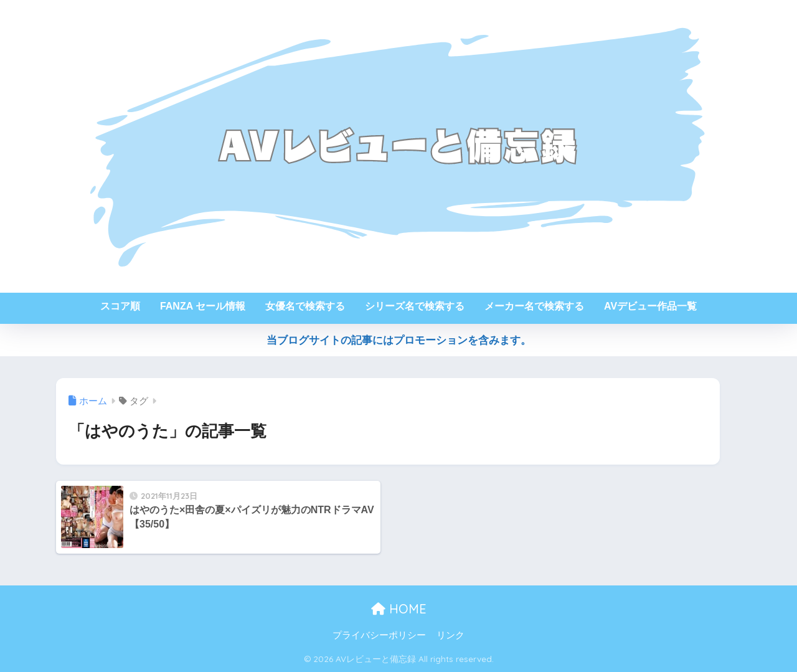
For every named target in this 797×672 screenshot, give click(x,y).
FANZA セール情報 (203, 306)
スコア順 (120, 306)
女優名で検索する (305, 306)
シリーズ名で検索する (415, 306)
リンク (450, 635)
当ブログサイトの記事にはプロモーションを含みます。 (399, 340)
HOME (399, 609)
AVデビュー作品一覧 (650, 306)
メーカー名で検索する (534, 306)
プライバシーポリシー (379, 635)
